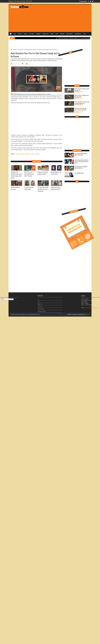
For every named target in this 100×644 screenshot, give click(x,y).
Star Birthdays (78, 34)
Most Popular (77, 151)
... (12, 152)
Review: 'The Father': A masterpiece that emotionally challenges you (82, 103)
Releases (20, 34)
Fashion (32, 154)
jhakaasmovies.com (35, 314)
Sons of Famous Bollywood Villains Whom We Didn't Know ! (81, 154)
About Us (40, 303)
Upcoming (38, 34)
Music (57, 34)
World (52, 34)
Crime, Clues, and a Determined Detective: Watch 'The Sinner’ (29, 174)
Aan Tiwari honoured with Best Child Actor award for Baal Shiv (75, 38)
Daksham (87, 314)
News (15, 34)
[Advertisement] (14, 119)
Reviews (26, 34)
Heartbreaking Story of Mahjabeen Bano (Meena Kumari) (81, 167)
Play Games (32, 34)
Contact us (40, 306)
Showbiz (22, 154)
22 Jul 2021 (21, 50)
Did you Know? (70, 34)
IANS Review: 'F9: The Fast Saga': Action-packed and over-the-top (81, 109)
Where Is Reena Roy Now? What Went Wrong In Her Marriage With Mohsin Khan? (82, 161)
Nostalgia (62, 34)
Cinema (17, 154)
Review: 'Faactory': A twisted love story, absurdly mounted (82, 96)
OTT (39, 301)
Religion (37, 154)
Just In (85, 34)
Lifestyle (27, 154)
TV (38, 298)
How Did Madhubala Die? (79, 173)
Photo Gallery (45, 34)
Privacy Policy (41, 308)
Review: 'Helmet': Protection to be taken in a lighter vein (82, 89)
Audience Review (42, 310)
